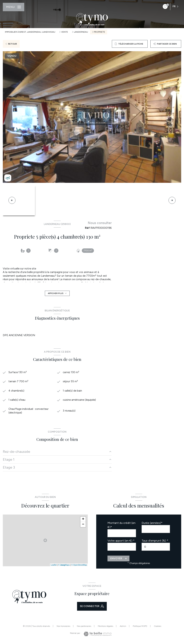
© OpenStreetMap (79, 566)
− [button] (83, 525)
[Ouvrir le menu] (14, 7)
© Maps (64, 566)
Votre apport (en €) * (121, 541)
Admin (123, 627)
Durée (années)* (152, 524)
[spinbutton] (156, 548)
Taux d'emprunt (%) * (155, 541)
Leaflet (54, 566)
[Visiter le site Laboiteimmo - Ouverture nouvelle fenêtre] (98, 635)
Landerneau (81, 32)
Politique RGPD (140, 627)
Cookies (158, 627)
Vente (65, 32)
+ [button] (83, 520)
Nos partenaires (84, 627)
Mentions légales (105, 627)
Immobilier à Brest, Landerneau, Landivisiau (30, 32)
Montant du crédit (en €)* (121, 526)
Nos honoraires (63, 627)
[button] (172, 200)
